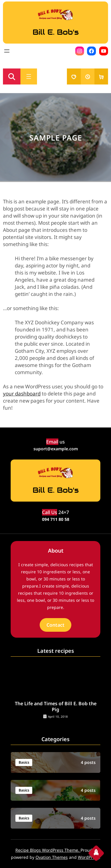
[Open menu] (7, 51)
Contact (55, 625)
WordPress (89, 857)
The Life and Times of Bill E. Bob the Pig (56, 707)
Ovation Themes (52, 857)
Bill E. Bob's (56, 32)
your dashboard (22, 394)
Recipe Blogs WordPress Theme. (48, 850)
